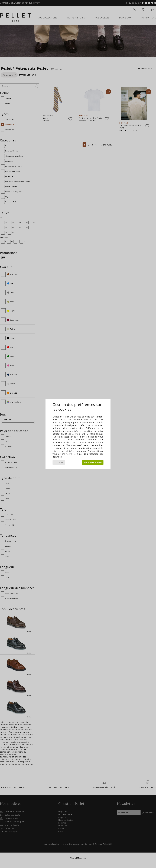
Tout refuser (59, 462)
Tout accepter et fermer (93, 462)
